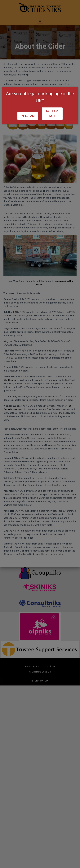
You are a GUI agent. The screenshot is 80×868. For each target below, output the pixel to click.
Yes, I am (28, 116)
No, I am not (52, 114)
